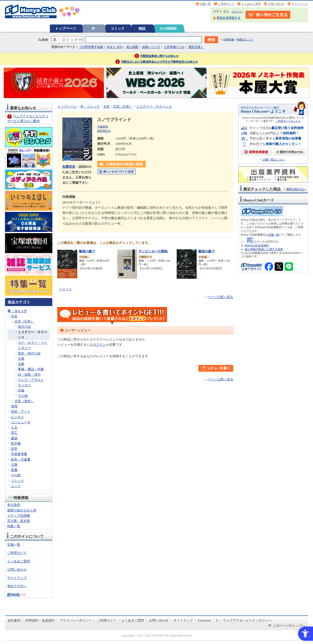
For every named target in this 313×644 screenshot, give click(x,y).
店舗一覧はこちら (274, 160)
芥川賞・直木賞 (19, 521)
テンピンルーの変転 (153, 251)
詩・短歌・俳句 (29, 375)
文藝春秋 (103, 127)
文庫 (14, 465)
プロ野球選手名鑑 (91, 47)
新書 (14, 470)
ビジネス (17, 417)
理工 (14, 433)
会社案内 (14, 620)
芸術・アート (21, 411)
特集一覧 (14, 526)
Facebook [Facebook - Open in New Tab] (204, 620)
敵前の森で (87, 251)
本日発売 (14, 505)
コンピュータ (21, 422)
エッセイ (24, 385)
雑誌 (142, 28)
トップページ (66, 28)
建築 (14, 438)
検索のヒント (245, 39)
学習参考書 (19, 454)
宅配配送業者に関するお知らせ (159, 56)
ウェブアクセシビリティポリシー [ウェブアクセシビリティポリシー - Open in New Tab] (247, 620)
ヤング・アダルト (31, 380)
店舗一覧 (205, 4)
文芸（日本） (24, 321)
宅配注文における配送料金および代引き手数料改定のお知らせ (159, 62)
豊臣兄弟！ (196, 47)
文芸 (14, 316)
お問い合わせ (276, 4)
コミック (118, 28)
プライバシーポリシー (76, 620)
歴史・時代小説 (29, 353)
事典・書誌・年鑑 (31, 369)
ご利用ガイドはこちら (288, 121)
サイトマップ (300, 4)
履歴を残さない (296, 189)
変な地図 (132, 47)
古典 (21, 359)
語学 (14, 449)
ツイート (66, 289)
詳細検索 (229, 39)
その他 (23, 396)
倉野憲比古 (104, 131)
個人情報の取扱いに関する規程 (264, 249)
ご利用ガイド (226, 4)
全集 (21, 364)
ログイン (237, 12)
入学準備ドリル (174, 47)
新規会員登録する (229, 18)
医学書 (16, 443)
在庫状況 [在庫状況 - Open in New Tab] (69, 167)
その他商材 (168, 28)
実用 (14, 406)
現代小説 (24, 327)
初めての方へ (17, 586)
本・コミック (17, 311)
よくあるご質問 (251, 4)
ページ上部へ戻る (220, 297)
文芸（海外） (24, 401)
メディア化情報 (19, 516)
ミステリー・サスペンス (154, 106)
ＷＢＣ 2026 (115, 47)
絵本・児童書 (21, 459)
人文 (14, 427)
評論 (21, 390)
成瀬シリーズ (151, 47)
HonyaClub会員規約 (257, 245)
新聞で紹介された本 (22, 510)
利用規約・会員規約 (40, 620)
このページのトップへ (289, 626)
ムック (16, 486)
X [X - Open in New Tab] (217, 620)
